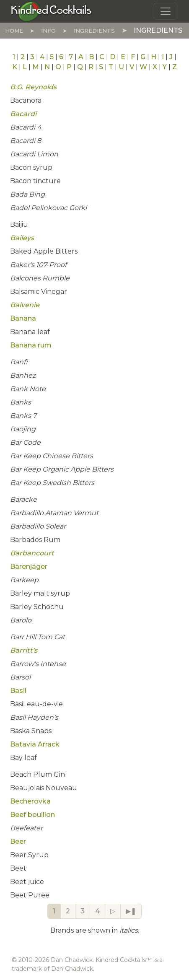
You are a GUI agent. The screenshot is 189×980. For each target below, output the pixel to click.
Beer (18, 841)
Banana (23, 318)
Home (14, 31)
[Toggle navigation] (166, 11)
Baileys (22, 238)
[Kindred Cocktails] (51, 11)
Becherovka (30, 801)
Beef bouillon (32, 815)
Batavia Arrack (35, 744)
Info (48, 31)
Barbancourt (32, 553)
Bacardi (23, 114)
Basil (18, 691)
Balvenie (25, 305)
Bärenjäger (29, 566)
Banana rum (31, 345)
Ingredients (94, 31)
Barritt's (24, 650)
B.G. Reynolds (33, 87)
